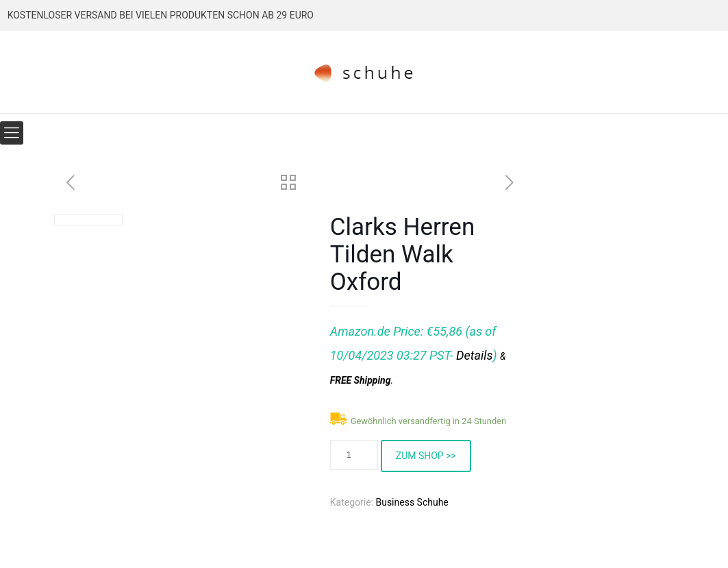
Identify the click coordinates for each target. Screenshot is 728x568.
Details (474, 355)
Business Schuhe (412, 502)
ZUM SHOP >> (426, 456)
